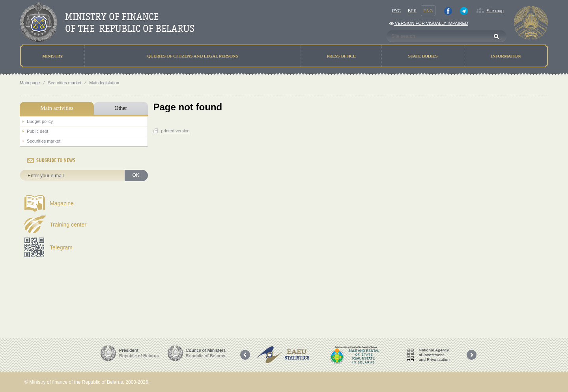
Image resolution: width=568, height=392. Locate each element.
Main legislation (104, 83)
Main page (30, 83)
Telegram (61, 247)
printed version (176, 131)
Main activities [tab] (57, 108)
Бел (412, 11)
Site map (495, 11)
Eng (428, 11)
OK (136, 175)
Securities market (64, 83)
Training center (68, 225)
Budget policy (40, 121)
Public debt (37, 131)
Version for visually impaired (429, 23)
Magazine (62, 203)
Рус (396, 11)
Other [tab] (121, 108)
